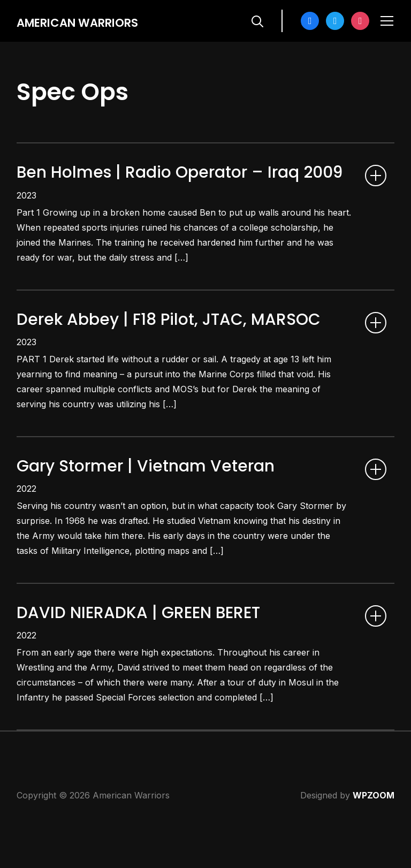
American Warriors (94, 22)
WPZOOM (374, 842)
